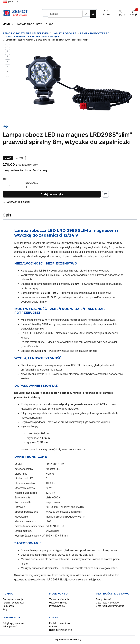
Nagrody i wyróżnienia (61, 630)
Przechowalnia (57, 606)
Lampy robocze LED (95, 33)
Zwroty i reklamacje (13, 599)
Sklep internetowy (66, 640)
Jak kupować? (10, 627)
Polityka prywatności (13, 623)
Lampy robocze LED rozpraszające (33, 37)
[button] (93, 14)
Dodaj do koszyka (52, 194)
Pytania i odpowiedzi (13, 603)
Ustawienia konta (58, 603)
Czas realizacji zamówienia (110, 606)
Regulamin (8, 606)
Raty (5, 609)
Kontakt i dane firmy (60, 623)
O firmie (53, 627)
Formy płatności (104, 599)
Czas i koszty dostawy (107, 603)
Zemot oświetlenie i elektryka (26, 33)
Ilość (5, 179)
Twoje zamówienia (59, 599)
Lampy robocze (65, 33)
